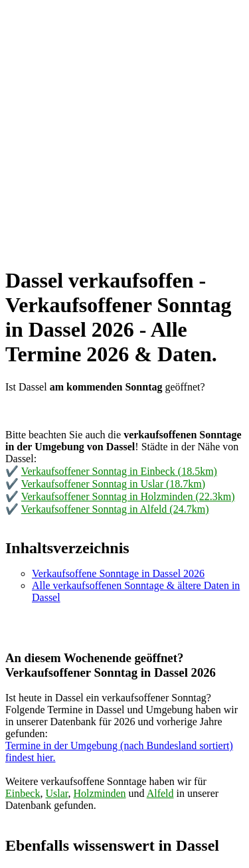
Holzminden (99, 793)
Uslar (56, 793)
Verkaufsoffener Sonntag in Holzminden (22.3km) (128, 496)
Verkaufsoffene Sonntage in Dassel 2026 (118, 573)
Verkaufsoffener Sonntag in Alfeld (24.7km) (115, 509)
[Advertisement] (124, 130)
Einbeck (23, 793)
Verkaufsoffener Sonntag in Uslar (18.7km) (113, 484)
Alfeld (160, 793)
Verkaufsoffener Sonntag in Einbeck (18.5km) (119, 471)
